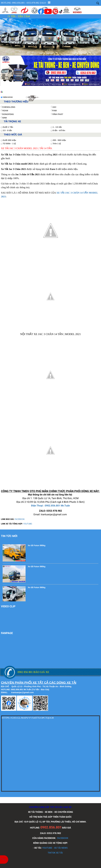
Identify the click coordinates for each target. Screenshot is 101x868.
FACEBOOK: (20, 519)
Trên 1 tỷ (57, 144)
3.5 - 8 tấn (7, 130)
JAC (54, 107)
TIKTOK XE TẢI (55, 853)
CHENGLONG (8, 107)
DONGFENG (7, 114)
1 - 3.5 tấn (57, 127)
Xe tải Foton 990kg (37, 545)
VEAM (4, 111)
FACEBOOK (63, 838)
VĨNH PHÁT (57, 114)
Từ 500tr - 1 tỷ (9, 144)
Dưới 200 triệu (9, 140)
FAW (54, 111)
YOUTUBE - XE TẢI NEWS (55, 848)
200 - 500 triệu (59, 140)
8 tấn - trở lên (59, 130)
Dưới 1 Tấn (8, 127)
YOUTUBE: (28, 524)
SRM (4, 118)
